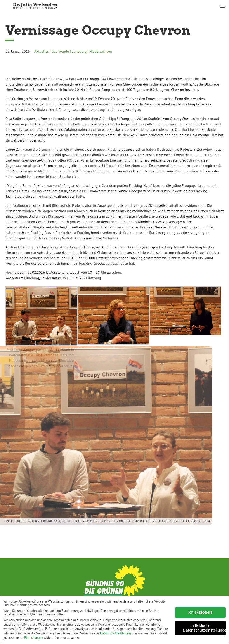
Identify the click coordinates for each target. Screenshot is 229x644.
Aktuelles (42, 51)
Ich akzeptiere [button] (200, 611)
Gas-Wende (60, 51)
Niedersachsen (101, 51)
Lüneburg (79, 51)
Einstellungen (34, 636)
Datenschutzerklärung (115, 632)
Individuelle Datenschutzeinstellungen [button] (204, 626)
